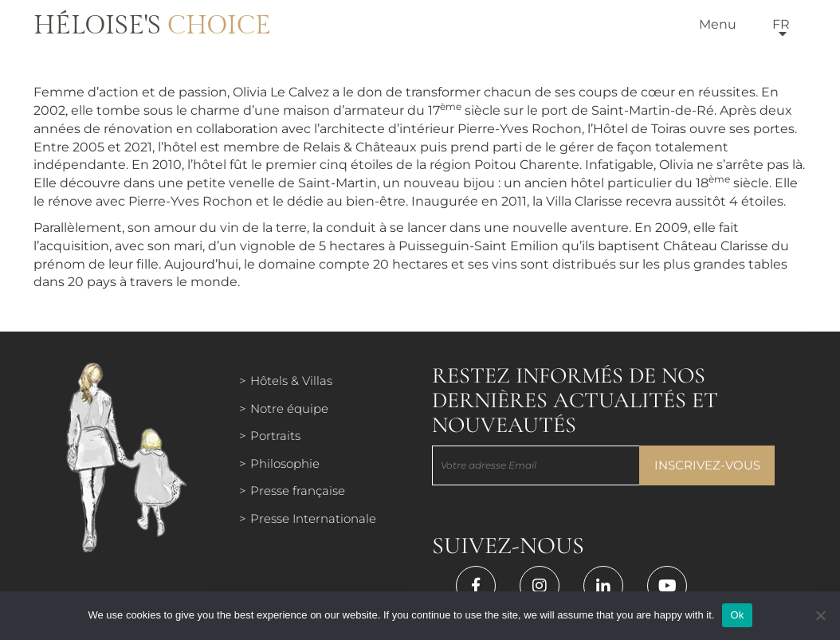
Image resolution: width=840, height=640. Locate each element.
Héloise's (152, 26)
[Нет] (820, 615)
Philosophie (285, 463)
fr (781, 24)
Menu (718, 24)
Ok (737, 615)
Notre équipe (289, 408)
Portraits (275, 436)
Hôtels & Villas (291, 381)
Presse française (298, 491)
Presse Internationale (313, 518)
